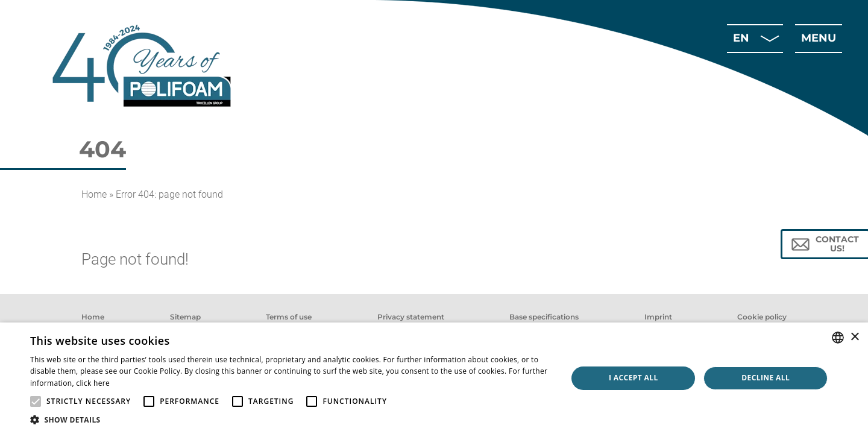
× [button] (854, 337)
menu (819, 38)
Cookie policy (762, 317)
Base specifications (544, 317)
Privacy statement (411, 317)
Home (94, 194)
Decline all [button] (766, 378)
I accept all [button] (634, 378)
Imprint (658, 317)
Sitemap (185, 317)
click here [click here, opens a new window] (93, 383)
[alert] (434, 378)
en (741, 38)
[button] (291, 419)
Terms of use (289, 317)
